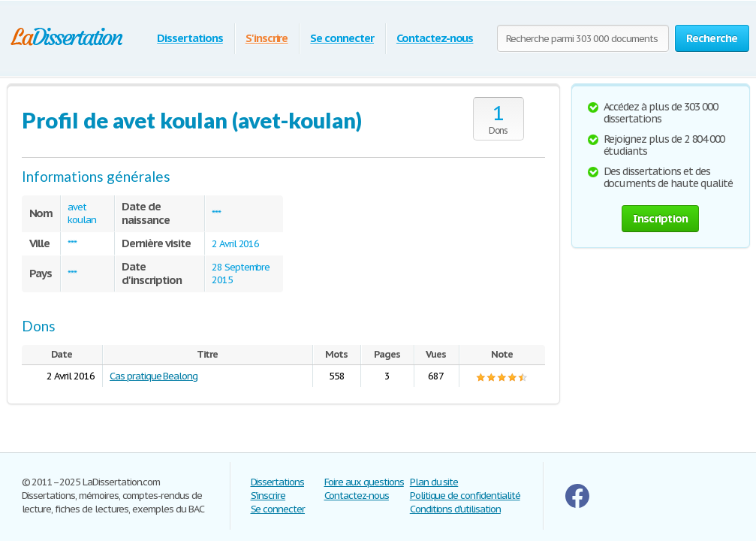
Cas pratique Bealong (154, 376)
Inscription (661, 218)
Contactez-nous (435, 38)
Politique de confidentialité (465, 496)
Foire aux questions (364, 482)
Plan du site (434, 482)
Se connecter (342, 38)
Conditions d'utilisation (455, 509)
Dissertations (190, 38)
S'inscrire (267, 38)
